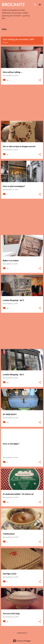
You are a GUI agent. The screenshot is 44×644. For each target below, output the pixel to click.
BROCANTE (13, 4)
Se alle (5, 42)
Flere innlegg (22, 633)
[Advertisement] (22, 103)
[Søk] (35, 5)
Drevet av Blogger (22, 641)
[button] (40, 80)
